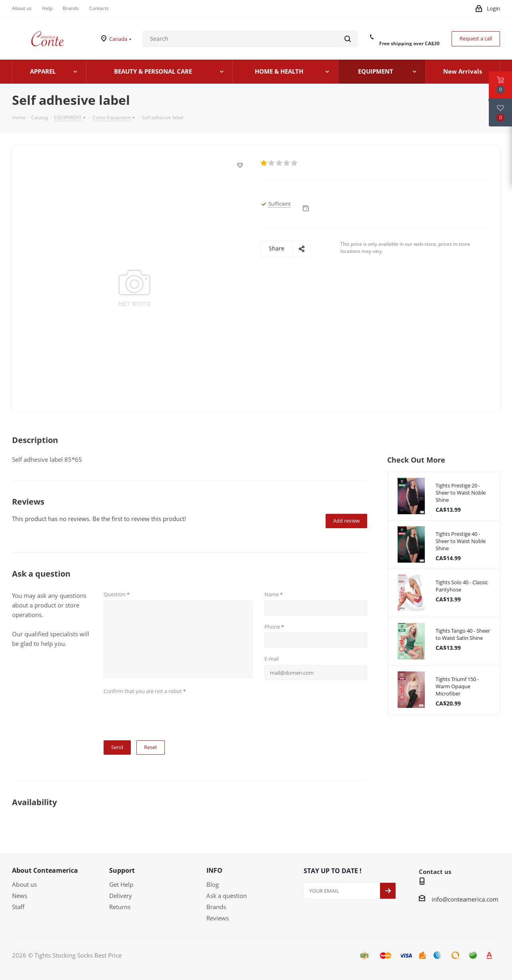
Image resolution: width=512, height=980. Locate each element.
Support (122, 870)
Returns (120, 907)
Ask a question (227, 896)
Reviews (218, 918)
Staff (18, 907)
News (20, 896)
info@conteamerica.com (465, 899)
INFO (214, 870)
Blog (213, 884)
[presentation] (164, 713)
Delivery (121, 896)
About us (24, 884)
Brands (216, 907)
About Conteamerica (45, 870)
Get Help (121, 884)
